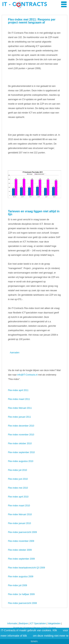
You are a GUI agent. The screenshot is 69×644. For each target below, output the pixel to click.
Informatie (12, 623)
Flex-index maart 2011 (19, 399)
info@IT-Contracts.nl (27, 375)
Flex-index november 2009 (21, 541)
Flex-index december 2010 (21, 426)
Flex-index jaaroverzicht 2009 (22, 532)
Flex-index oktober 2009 (20, 550)
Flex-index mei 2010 (18, 488)
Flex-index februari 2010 (20, 514)
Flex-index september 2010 (21, 452)
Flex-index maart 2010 (19, 506)
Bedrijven (24, 623)
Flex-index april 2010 (18, 497)
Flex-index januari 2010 (19, 523)
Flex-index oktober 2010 (20, 444)
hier (60, 630)
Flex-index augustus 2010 (21, 461)
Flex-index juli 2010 (17, 470)
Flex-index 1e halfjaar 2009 (21, 594)
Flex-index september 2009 (21, 559)
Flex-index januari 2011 (19, 417)
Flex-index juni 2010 (18, 479)
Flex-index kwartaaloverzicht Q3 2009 (26, 568)
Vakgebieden (54, 623)
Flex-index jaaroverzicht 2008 (22, 603)
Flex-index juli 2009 (17, 585)
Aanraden (15, 353)
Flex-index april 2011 (18, 390)
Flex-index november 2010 (21, 435)
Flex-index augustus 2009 (21, 577)
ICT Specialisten (38, 623)
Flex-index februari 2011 (20, 408)
